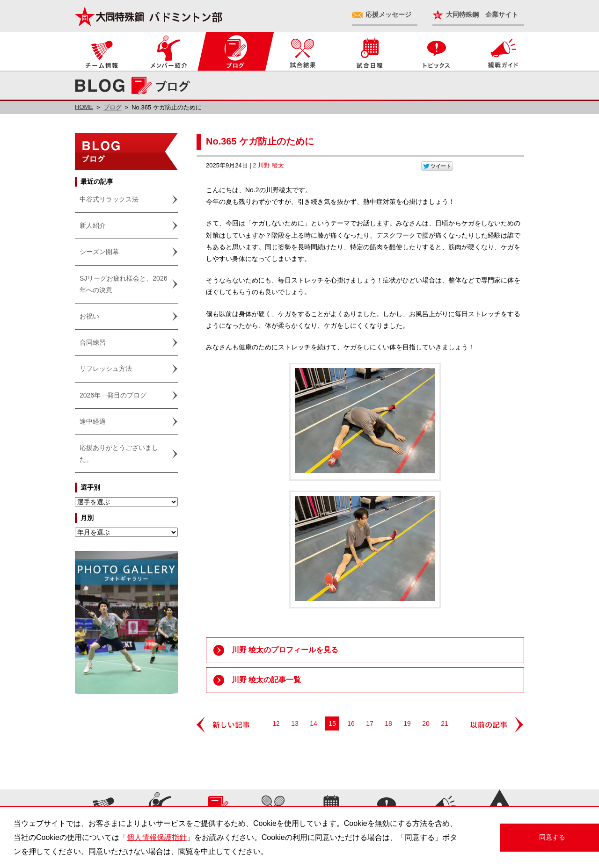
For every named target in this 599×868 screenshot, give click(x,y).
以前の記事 (497, 725)
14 (314, 723)
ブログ (113, 107)
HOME (84, 107)
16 (351, 723)
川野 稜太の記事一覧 (266, 680)
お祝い (89, 316)
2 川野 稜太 (268, 165)
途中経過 (93, 421)
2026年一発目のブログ (113, 395)
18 (388, 723)
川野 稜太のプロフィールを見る (285, 650)
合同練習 (93, 342)
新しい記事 (223, 725)
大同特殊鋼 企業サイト (482, 14)
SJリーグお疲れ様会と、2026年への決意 (123, 284)
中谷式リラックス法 (109, 199)
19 (407, 723)
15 (332, 723)
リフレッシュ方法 (106, 369)
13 (295, 723)
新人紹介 (93, 225)
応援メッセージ (388, 14)
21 (445, 723)
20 (426, 723)
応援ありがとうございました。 (119, 453)
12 (276, 723)
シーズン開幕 (99, 252)
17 (370, 723)
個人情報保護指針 (157, 837)
